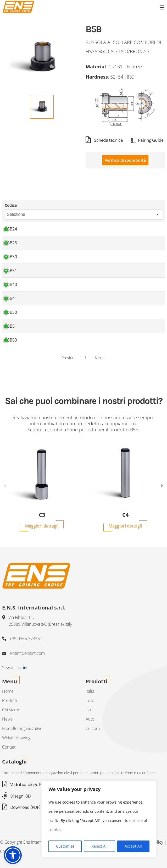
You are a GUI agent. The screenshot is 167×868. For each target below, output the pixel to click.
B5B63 (11, 340)
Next (99, 358)
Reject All (99, 846)
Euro (90, 700)
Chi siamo (11, 710)
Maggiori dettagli (42, 526)
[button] (13, 855)
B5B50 (11, 312)
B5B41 (11, 298)
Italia (90, 691)
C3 (42, 515)
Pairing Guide (147, 140)
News (7, 719)
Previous (69, 358)
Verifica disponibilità (125, 160)
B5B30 (11, 257)
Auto (90, 719)
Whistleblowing (16, 738)
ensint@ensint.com (27, 653)
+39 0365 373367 (26, 639)
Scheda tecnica (104, 140)
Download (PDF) (21, 807)
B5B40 (11, 284)
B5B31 (11, 271)
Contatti (9, 747)
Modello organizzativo (22, 728)
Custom (93, 728)
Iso (88, 710)
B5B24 (11, 229)
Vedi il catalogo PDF (24, 784)
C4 (125, 515)
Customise (65, 846)
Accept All (133, 846)
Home (8, 691)
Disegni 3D (16, 796)
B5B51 (11, 326)
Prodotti (10, 700)
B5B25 (11, 243)
